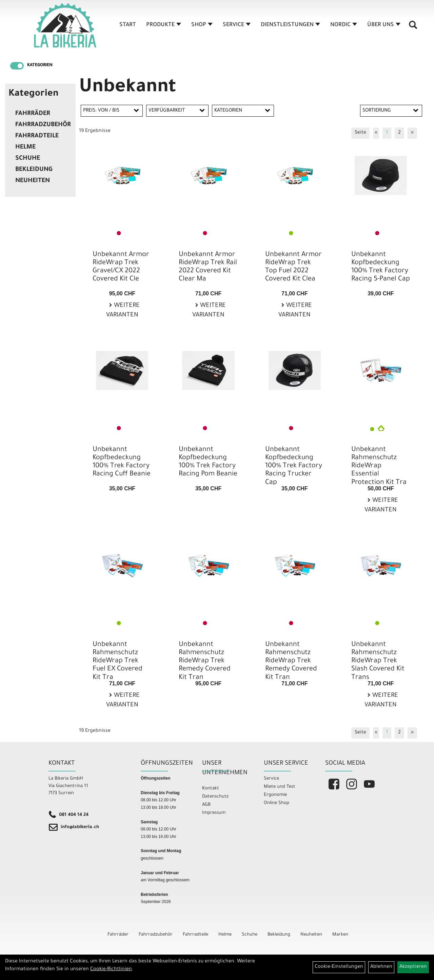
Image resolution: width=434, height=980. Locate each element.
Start (128, 25)
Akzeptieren (413, 967)
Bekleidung (34, 170)
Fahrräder (33, 114)
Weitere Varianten (123, 311)
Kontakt (211, 789)
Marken (340, 935)
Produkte (164, 25)
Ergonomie (275, 795)
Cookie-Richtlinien (111, 969)
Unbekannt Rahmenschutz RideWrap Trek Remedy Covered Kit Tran (205, 661)
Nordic (344, 25)
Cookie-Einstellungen (339, 967)
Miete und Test (280, 787)
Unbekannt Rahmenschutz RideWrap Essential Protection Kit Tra (379, 466)
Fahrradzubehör (43, 125)
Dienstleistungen (290, 25)
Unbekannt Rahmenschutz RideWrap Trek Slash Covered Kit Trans (378, 661)
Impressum (214, 813)
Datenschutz (215, 797)
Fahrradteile (37, 136)
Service (237, 25)
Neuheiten (33, 181)
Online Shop (277, 803)
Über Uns (384, 25)
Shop (202, 25)
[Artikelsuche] (413, 27)
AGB (206, 805)
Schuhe (28, 159)
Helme (25, 148)
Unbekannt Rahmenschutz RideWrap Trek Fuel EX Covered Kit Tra (117, 661)
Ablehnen (381, 967)
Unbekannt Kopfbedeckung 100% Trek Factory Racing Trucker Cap (294, 466)
